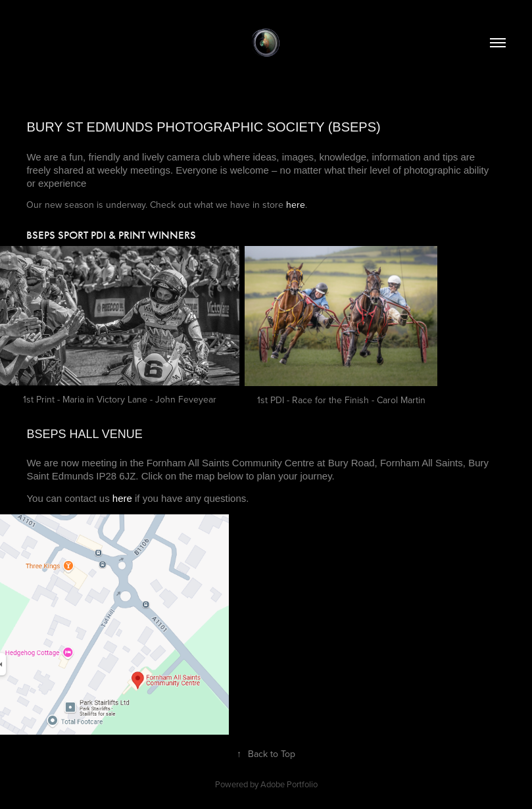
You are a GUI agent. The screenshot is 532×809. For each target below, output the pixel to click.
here (296, 205)
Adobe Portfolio (289, 784)
